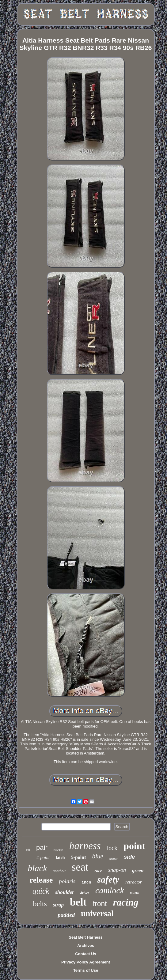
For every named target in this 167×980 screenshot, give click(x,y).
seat (80, 867)
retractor (134, 882)
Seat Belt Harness (86, 937)
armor (114, 858)
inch (86, 882)
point (134, 846)
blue (98, 856)
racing (126, 902)
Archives (86, 946)
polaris (67, 881)
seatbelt (59, 871)
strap (58, 905)
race (98, 871)
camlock (110, 890)
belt (78, 902)
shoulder (65, 892)
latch (60, 858)
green (138, 870)
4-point (43, 857)
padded (66, 915)
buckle (58, 850)
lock (112, 848)
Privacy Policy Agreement (86, 962)
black (38, 868)
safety (108, 879)
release (41, 880)
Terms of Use (86, 970)
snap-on (117, 870)
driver (85, 893)
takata (134, 893)
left (28, 850)
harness (85, 846)
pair (42, 848)
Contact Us (86, 954)
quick (41, 891)
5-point (79, 857)
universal (97, 914)
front (100, 904)
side (129, 857)
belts (40, 904)
